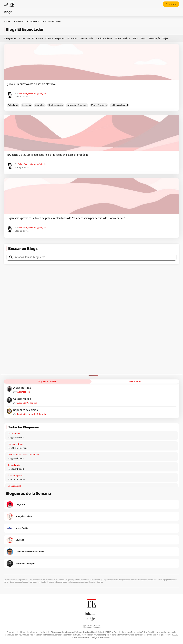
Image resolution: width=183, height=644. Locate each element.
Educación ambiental (77, 105)
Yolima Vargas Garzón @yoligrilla (32, 93)
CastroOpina (14, 434)
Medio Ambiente (104, 38)
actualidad (13, 105)
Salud (136, 38)
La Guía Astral (14, 486)
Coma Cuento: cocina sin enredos (24, 455)
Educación (38, 38)
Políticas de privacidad (85, 632)
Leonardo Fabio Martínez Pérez (30, 552)
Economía (72, 38)
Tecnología (154, 38)
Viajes (165, 38)
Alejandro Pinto (22, 388)
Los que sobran (15, 444)
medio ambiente (99, 105)
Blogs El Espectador (25, 29)
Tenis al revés (14, 465)
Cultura (49, 38)
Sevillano (20, 540)
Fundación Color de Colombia (31, 414)
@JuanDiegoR (17, 469)
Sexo (144, 38)
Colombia (40, 105)
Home (7, 21)
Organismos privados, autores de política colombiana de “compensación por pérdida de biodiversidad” (66, 218)
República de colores (25, 410)
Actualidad (19, 21)
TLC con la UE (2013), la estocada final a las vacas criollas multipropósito (47, 155)
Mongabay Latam (24, 516)
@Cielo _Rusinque (19, 448)
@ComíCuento (18, 458)
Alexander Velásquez (27, 403)
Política (127, 38)
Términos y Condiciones (62, 632)
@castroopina (17, 437)
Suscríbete (171, 4)
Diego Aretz (21, 504)
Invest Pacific (22, 528)
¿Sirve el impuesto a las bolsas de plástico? (31, 84)
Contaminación (56, 105)
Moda (118, 38)
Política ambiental (119, 105)
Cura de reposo (22, 399)
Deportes (60, 38)
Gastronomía (86, 38)
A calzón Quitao (18, 479)
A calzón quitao (15, 475)
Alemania (26, 105)
